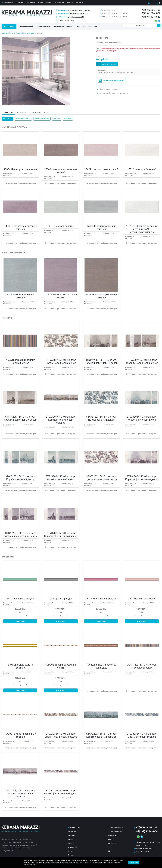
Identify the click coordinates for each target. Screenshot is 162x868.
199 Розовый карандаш (142, 597)
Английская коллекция (26, 31)
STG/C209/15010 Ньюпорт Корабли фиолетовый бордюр (20, 792)
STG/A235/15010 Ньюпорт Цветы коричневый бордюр (61, 734)
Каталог (13, 31)
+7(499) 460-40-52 (150, 17)
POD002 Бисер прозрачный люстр (61, 665)
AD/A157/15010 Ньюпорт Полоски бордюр (142, 665)
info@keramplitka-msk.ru (66, 20)
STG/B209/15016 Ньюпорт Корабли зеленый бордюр (101, 734)
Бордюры (68, 117)
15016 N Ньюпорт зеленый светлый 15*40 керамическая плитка (142, 227)
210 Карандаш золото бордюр (20, 665)
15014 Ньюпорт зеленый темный (101, 226)
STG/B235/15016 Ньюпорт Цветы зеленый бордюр (142, 734)
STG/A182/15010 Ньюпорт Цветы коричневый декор (61, 360)
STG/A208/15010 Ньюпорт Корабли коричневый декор (20, 417)
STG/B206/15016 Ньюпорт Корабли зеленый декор (142, 417)
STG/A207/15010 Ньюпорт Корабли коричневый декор (142, 360)
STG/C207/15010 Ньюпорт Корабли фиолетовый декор (20, 533)
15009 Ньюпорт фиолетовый (101, 168)
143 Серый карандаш (61, 597)
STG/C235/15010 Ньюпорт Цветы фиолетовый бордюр (61, 790)
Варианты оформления (40, 111)
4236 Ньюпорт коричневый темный (101, 294)
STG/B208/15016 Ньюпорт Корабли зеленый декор (61, 476)
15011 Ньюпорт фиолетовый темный (20, 226)
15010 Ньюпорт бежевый (142, 168)
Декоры (57, 117)
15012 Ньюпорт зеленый (61, 224)
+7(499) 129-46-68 (150, 13)
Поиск (159, 25)
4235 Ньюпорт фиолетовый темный (61, 294)
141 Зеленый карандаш (20, 597)
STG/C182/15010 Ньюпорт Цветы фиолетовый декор (101, 476)
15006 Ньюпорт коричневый (20, 168)
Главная (5, 31)
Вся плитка (8, 117)
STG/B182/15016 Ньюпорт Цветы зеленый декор (101, 417)
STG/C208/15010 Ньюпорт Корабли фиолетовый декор (61, 533)
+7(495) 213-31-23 (150, 10)
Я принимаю (134, 863)
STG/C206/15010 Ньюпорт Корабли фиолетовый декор (142, 476)
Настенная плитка (23, 117)
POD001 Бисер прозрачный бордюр (20, 734)
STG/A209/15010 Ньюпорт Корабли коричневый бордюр (61, 418)
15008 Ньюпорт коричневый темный (61, 169)
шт (20, 611)
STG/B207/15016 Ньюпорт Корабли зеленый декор (20, 476)
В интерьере (22, 111)
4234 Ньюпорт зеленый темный (20, 294)
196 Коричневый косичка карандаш (101, 665)
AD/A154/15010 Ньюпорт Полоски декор (20, 360)
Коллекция (8, 111)
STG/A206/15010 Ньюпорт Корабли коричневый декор (101, 360)
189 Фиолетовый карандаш (101, 597)
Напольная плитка (42, 117)
